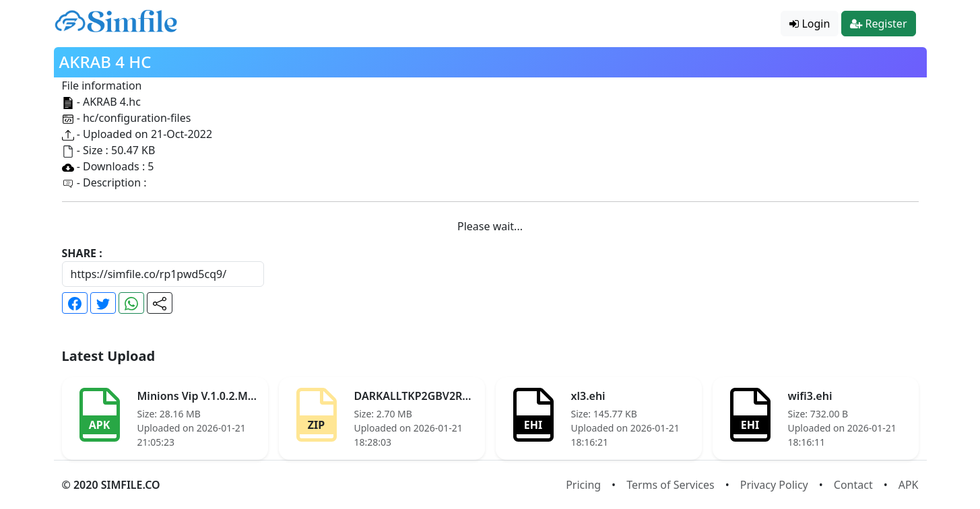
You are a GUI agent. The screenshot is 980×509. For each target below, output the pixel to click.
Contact (853, 485)
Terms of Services (671, 485)
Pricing (583, 485)
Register (878, 24)
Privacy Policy (774, 485)
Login (810, 24)
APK (909, 485)
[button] (75, 303)
